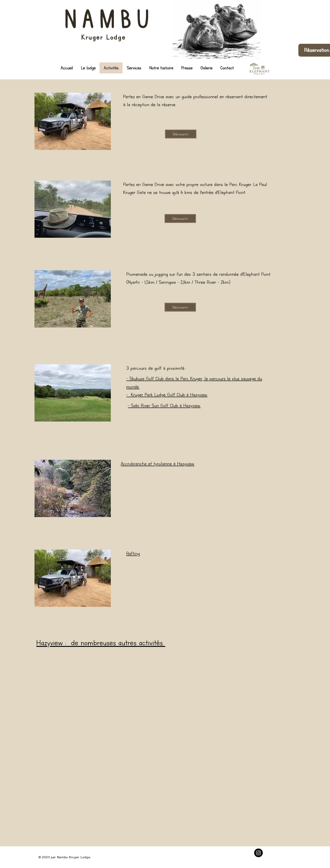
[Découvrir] (181, 134)
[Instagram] (258, 853)
